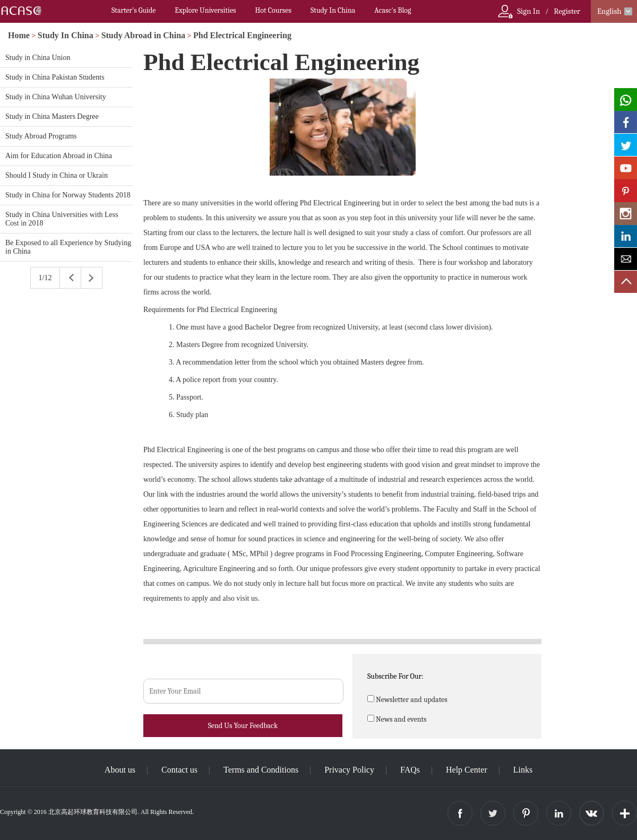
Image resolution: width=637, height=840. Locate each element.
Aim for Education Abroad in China (59, 156)
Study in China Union (38, 58)
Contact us (179, 770)
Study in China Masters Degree (52, 116)
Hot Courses (273, 10)
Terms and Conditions (261, 770)
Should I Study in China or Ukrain (57, 175)
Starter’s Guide (134, 10)
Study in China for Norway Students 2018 (68, 195)
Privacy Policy (349, 770)
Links (523, 770)
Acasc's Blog (393, 10)
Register (567, 11)
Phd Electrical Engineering (242, 35)
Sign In (528, 11)
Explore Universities (205, 10)
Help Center (467, 770)
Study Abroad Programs (41, 136)
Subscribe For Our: (395, 676)
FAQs (410, 770)
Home (19, 35)
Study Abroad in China (143, 35)
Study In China (333, 10)
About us (120, 770)
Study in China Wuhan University (56, 97)
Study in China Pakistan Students (55, 77)
